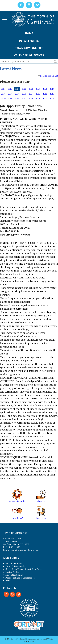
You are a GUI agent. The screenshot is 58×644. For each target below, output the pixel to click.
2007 (24, 99)
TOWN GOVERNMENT (29, 48)
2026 (3, 89)
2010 (3, 99)
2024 (17, 89)
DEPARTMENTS (29, 41)
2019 (52, 89)
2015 (24, 94)
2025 (10, 89)
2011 (52, 94)
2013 (38, 94)
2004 (45, 99)
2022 (31, 89)
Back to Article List (48, 76)
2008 (17, 99)
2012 (45, 94)
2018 (3, 94)
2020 (45, 89)
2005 (38, 99)
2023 (24, 89)
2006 (31, 99)
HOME (29, 33)
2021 (38, 89)
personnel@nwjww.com (15, 235)
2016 (17, 94)
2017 (10, 94)
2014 (31, 94)
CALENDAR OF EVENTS (29, 55)
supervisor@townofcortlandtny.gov (22, 550)
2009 (10, 99)
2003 (52, 99)
